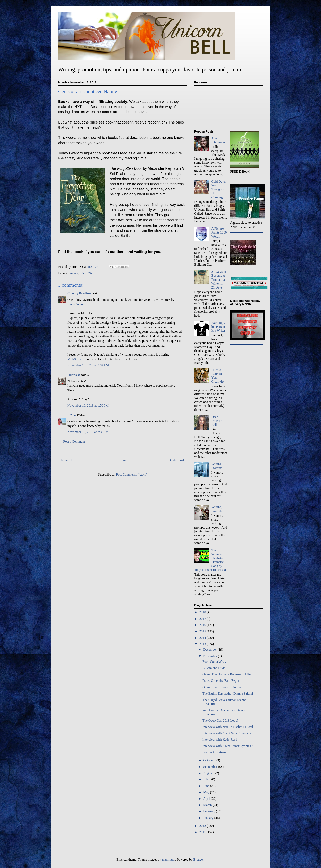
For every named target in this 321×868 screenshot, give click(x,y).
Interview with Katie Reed (220, 739)
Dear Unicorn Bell (217, 421)
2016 (203, 625)
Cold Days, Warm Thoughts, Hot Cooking (219, 189)
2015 (203, 631)
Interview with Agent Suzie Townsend (228, 733)
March (208, 805)
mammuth (169, 860)
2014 (203, 638)
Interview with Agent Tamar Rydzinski (228, 746)
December (210, 650)
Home (123, 460)
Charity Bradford (80, 293)
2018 (203, 612)
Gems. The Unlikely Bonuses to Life (227, 674)
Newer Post (69, 460)
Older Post (177, 460)
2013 (203, 644)
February (210, 811)
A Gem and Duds (214, 668)
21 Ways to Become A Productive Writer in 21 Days (219, 280)
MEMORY (75, 359)
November (211, 656)
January (209, 818)
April (207, 799)
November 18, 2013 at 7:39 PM (88, 432)
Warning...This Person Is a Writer (219, 327)
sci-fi (83, 273)
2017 (203, 619)
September (211, 767)
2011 (203, 832)
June (207, 786)
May (207, 792)
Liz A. (72, 415)
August (208, 773)
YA (90, 273)
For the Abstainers (214, 752)
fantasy (73, 273)
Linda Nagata (76, 304)
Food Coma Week (214, 662)
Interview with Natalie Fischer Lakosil (228, 727)
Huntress (74, 375)
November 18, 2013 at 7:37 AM (88, 365)
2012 (203, 826)
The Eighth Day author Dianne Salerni (228, 693)
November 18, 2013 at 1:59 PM (88, 406)
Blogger (198, 860)
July (206, 779)
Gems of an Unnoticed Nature (222, 687)
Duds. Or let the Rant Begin (221, 681)
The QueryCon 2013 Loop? (220, 720)
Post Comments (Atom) (132, 474)
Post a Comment (74, 442)
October (209, 760)
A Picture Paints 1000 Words (219, 232)
